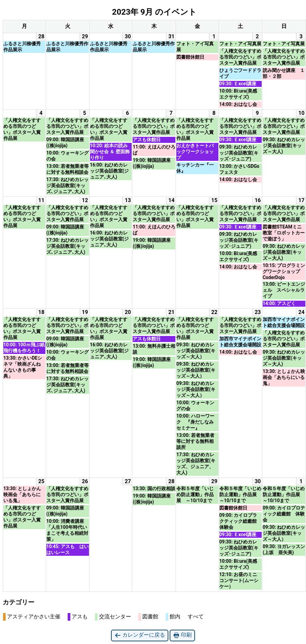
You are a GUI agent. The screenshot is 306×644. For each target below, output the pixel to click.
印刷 (182, 635)
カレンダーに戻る (140, 635)
